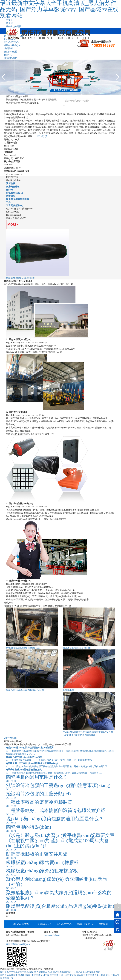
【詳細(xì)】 (42, 136)
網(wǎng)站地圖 (14, 26)
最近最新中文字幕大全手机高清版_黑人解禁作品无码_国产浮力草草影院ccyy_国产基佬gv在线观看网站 (50, 972)
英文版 (9, 23)
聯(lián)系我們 (11, 58)
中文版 (9, 20)
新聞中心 (8, 55)
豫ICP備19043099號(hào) (18, 944)
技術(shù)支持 (10, 52)
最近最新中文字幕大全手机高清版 (93, 975)
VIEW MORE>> (11, 738)
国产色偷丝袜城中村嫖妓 (12, 975)
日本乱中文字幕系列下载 (37, 975)
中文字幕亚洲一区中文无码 (63, 975)
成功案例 (8, 48)
